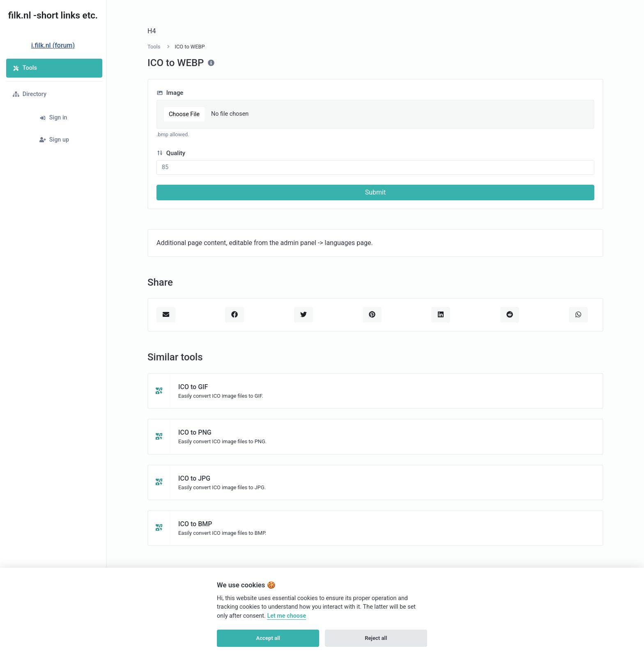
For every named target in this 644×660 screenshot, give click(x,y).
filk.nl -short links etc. (53, 15)
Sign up (54, 140)
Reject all (376, 638)
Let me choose (286, 616)
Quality (171, 153)
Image (170, 93)
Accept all (268, 638)
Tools (25, 68)
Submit (375, 192)
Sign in (53, 118)
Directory (30, 94)
